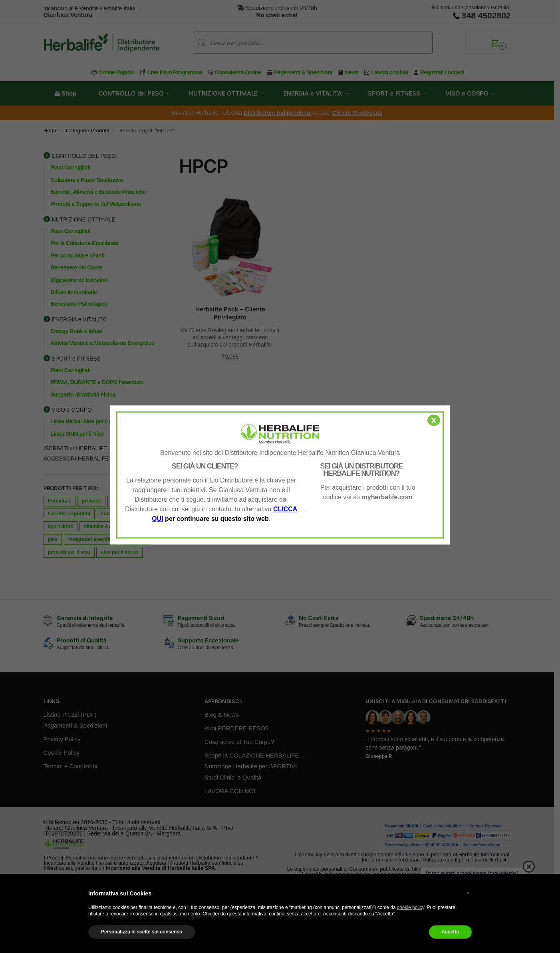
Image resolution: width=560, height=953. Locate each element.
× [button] (468, 893)
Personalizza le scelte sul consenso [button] (142, 932)
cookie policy (411, 907)
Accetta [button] (450, 932)
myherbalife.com (387, 497)
